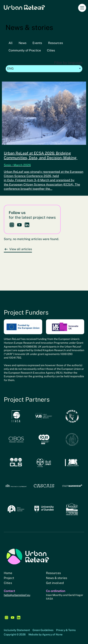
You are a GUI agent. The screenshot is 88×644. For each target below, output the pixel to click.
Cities (51, 50)
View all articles (21, 249)
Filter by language (44, 66)
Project (9, 578)
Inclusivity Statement (17, 630)
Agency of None (52, 634)
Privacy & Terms (66, 630)
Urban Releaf (24, 7)
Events (37, 43)
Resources (55, 43)
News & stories (57, 578)
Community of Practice (25, 50)
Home (8, 573)
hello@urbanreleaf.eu (17, 595)
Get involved (55, 583)
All (11, 43)
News (23, 43)
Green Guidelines (43, 630)
